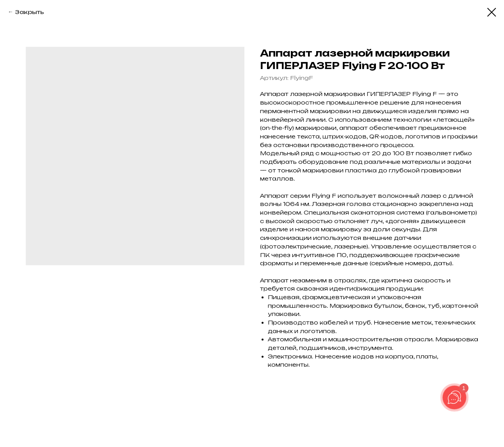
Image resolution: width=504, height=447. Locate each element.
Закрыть (29, 12)
